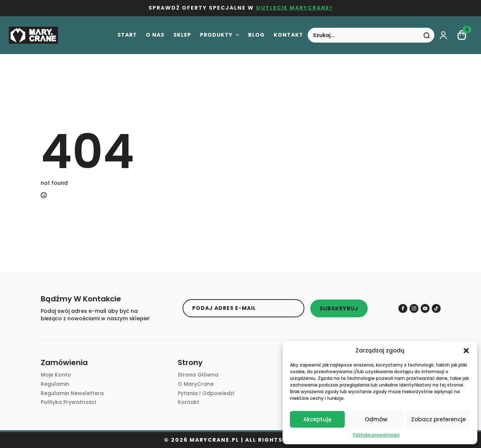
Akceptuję (317, 419)
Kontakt (288, 35)
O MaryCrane (196, 384)
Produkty (216, 35)
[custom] (436, 308)
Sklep (182, 35)
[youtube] (425, 308)
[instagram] (414, 308)
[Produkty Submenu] (236, 36)
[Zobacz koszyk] (462, 35)
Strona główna (198, 375)
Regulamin (55, 384)
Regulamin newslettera (72, 393)
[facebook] (403, 308)
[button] (466, 351)
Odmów (376, 419)
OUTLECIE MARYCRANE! (294, 8)
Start (127, 35)
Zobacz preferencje (438, 419)
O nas (155, 35)
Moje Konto (56, 375)
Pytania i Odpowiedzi (206, 393)
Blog (256, 35)
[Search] (427, 36)
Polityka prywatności (376, 435)
